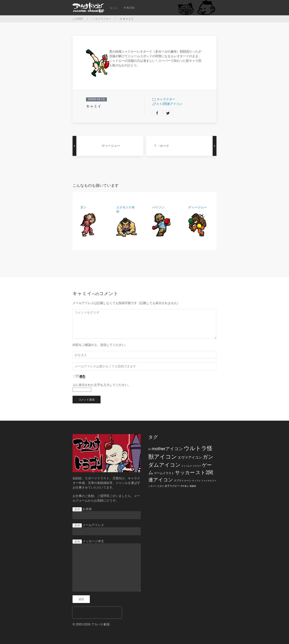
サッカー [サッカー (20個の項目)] (185, 473)
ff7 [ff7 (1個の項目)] (150, 449)
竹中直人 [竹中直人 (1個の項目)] (185, 486)
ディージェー (197, 207)
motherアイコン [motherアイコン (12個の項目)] (167, 449)
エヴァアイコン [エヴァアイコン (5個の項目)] (190, 457)
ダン (83, 207)
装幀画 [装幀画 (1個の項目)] (193, 486)
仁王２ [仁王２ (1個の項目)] (161, 486)
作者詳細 (129, 8)
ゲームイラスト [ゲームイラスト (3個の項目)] (164, 473)
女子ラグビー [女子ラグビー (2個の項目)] (172, 486)
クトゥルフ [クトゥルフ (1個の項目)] (187, 466)
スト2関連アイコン (169, 104)
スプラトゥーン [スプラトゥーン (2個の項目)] (183, 481)
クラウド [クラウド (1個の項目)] (197, 466)
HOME (78, 19)
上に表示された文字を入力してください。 (102, 385)
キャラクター (101, 19)
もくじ (114, 8)
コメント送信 (87, 400)
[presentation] (97, 613)
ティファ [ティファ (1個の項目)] (196, 481)
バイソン (158, 207)
